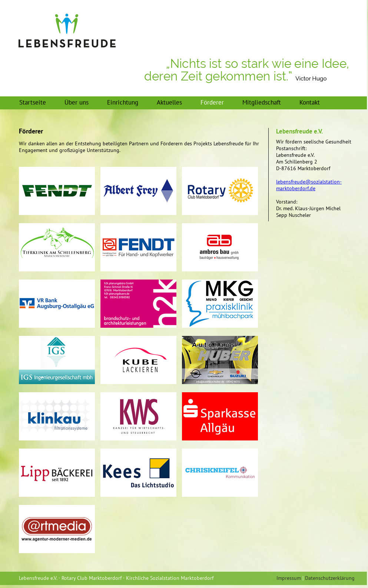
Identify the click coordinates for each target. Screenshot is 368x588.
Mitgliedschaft (262, 102)
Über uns (77, 102)
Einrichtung (123, 102)
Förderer (212, 102)
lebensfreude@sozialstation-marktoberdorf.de (309, 185)
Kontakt (310, 102)
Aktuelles (169, 102)
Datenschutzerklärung (330, 578)
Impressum (289, 578)
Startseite (33, 102)
